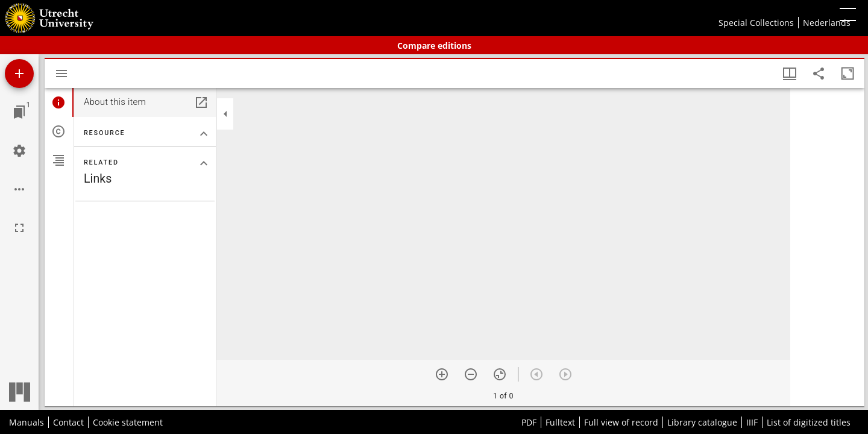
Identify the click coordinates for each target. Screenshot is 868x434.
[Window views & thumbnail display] (790, 74)
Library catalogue (702, 422)
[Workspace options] (19, 189)
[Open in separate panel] (201, 102)
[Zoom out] (471, 374)
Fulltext (560, 422)
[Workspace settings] (19, 151)
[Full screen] (19, 228)
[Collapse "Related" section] (204, 163)
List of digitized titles (809, 422)
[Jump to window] (19, 112)
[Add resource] (19, 74)
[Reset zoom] (500, 374)
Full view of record (621, 422)
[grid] (827, 247)
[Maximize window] (848, 74)
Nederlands (827, 23)
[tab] (59, 102)
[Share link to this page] (819, 74)
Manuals (27, 422)
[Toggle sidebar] (61, 74)
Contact (68, 422)
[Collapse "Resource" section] (204, 134)
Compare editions (434, 46)
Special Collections (756, 23)
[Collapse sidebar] (225, 114)
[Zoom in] (442, 374)
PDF (529, 422)
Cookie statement (128, 422)
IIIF (752, 422)
